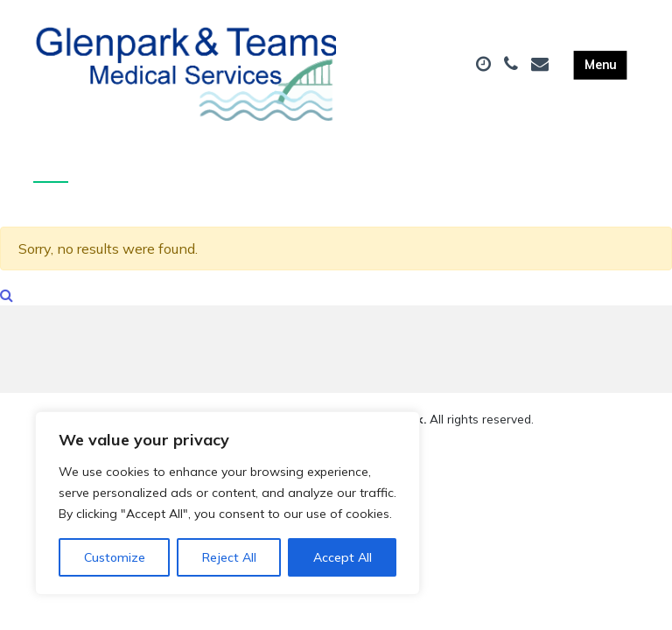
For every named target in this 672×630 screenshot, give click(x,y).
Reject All (229, 557)
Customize (115, 557)
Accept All (343, 557)
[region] (227, 503)
